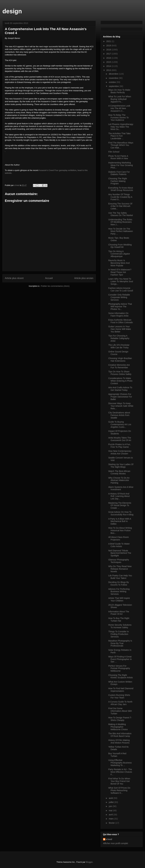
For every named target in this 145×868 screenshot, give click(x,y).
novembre (114, 78)
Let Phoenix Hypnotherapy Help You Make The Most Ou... (121, 127)
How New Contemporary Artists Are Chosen (120, 452)
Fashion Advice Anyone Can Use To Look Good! (121, 289)
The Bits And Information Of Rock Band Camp (120, 735)
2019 (109, 46)
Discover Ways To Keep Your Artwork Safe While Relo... (121, 406)
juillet (111, 802)
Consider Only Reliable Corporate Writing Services (119, 297)
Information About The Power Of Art (119, 613)
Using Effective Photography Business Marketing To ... (120, 763)
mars (111, 819)
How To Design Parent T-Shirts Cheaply (120, 719)
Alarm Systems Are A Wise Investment (121, 488)
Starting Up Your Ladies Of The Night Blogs (121, 466)
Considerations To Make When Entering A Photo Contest (120, 381)
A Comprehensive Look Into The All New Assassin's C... (119, 108)
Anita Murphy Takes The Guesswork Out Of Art (120, 439)
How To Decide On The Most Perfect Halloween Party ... (121, 231)
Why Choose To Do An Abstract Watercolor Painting (119, 480)
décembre (114, 74)
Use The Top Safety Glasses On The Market (121, 214)
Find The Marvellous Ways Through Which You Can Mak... (121, 145)
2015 (109, 62)
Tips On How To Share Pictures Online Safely (120, 373)
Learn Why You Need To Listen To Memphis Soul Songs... (121, 281)
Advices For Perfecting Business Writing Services (119, 592)
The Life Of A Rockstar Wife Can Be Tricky (119, 346)
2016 (109, 58)
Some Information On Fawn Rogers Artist (118, 314)
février (112, 823)
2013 (109, 70)
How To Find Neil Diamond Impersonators (121, 690)
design (12, 11)
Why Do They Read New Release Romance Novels (120, 569)
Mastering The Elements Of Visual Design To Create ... (120, 505)
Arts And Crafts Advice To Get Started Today (120, 389)
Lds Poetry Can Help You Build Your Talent (120, 577)
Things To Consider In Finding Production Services (119, 634)
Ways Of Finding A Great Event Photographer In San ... (120, 659)
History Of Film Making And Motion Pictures (119, 741)
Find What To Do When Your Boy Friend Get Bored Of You (119, 781)
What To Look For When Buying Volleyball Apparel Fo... (120, 99)
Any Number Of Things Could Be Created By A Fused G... (120, 197)
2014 (109, 66)
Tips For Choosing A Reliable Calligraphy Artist (119, 338)
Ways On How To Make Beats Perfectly (119, 91)
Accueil (49, 278)
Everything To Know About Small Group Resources (121, 189)
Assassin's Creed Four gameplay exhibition (58, 170)
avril (111, 815)
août (111, 798)
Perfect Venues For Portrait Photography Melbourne (119, 668)
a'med (109, 839)
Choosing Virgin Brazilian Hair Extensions (120, 360)
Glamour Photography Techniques (119, 561)
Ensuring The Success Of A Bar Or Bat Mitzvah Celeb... (120, 206)
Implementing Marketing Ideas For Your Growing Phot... (121, 165)
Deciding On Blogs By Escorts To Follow (119, 583)
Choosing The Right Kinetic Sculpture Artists (121, 676)
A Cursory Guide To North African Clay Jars (120, 703)
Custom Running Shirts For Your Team (119, 696)
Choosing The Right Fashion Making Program (118, 181)
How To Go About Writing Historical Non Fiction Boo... (120, 530)
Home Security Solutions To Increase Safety (120, 626)
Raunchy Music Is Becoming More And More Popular (119, 263)
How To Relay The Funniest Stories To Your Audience (118, 118)
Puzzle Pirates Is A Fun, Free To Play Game (119, 446)
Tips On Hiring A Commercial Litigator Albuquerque (119, 254)
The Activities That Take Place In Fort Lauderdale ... (119, 136)
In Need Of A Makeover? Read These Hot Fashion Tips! (120, 272)
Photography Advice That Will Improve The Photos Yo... (120, 307)
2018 (109, 50)
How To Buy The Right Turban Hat (119, 619)
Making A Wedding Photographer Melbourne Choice (118, 727)
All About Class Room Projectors (118, 538)
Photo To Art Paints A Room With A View (118, 157)
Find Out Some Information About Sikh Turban (120, 711)
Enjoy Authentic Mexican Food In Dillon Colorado (121, 321)
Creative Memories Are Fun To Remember (119, 366)
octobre (113, 82)
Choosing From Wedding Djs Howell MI (120, 246)
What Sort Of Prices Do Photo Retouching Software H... (119, 790)
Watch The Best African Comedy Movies (119, 472)
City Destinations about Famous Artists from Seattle (119, 415)
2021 (109, 41)
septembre (114, 86)
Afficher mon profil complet (115, 843)
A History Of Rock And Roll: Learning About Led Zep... (119, 496)
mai (111, 811)
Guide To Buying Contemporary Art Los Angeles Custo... (120, 424)
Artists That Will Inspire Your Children (119, 599)
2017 (109, 54)
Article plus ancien (84, 278)
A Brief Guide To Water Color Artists (119, 545)
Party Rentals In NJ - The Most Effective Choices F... (120, 772)
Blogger (89, 862)
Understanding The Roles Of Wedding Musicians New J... (120, 222)
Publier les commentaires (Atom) (55, 286)
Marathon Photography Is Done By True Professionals (120, 643)
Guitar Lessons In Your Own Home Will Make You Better (120, 329)
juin (111, 806)
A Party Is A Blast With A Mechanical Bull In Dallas (120, 521)
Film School (114, 152)
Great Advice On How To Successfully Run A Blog (121, 513)
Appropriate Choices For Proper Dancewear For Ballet (120, 397)
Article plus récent (14, 278)
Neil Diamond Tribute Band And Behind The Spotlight (120, 553)
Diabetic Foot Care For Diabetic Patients (119, 173)
